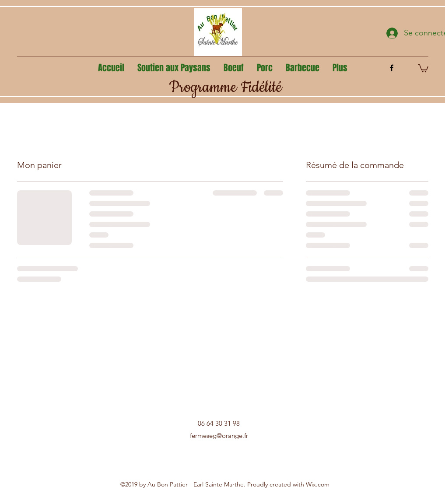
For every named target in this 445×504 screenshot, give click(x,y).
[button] (423, 68)
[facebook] (392, 68)
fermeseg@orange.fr (219, 436)
